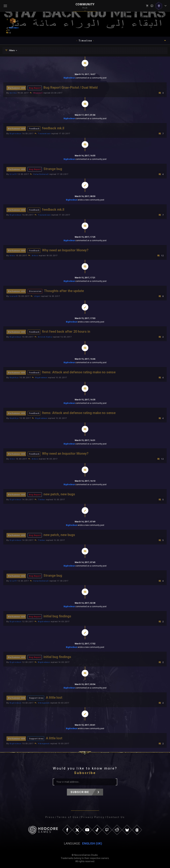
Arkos (13, 256)
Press (50, 817)
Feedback (34, 129)
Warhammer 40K (17, 88)
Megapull (38, 93)
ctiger (37, 296)
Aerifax (13, 93)
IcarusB (14, 296)
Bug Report (35, 88)
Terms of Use (68, 817)
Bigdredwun (69, 78)
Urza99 (13, 174)
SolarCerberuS (41, 174)
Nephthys (14, 378)
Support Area (36, 698)
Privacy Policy (93, 817)
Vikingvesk (44, 703)
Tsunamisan (44, 134)
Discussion (35, 291)
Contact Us (116, 817)
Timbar (42, 500)
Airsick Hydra (45, 337)
